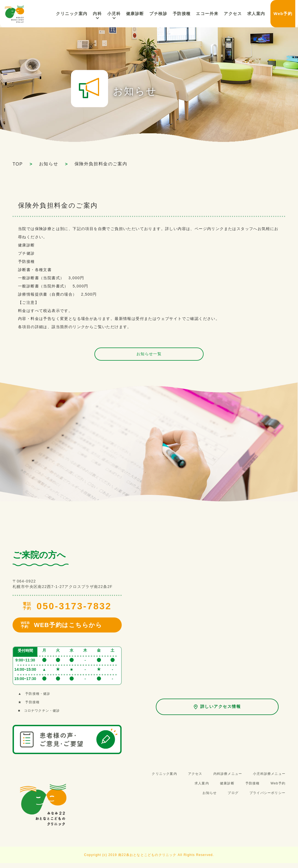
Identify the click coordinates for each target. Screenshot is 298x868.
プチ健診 (26, 253)
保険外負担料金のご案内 (101, 164)
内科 (117, 14)
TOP (18, 164)
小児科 (132, 14)
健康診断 (26, 245)
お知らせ (49, 164)
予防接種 (26, 261)
